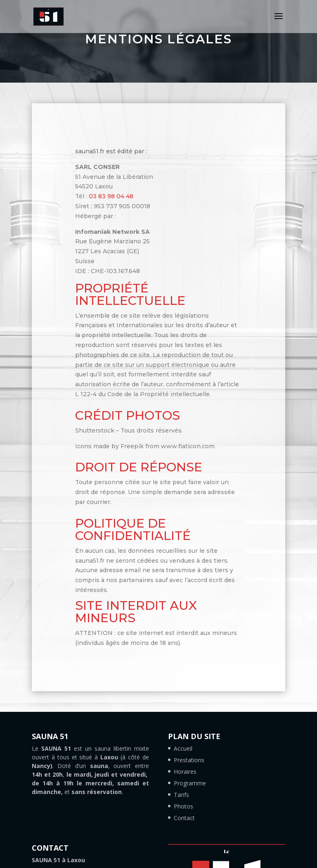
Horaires (185, 772)
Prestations (189, 760)
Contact (184, 818)
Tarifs (181, 795)
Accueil (183, 748)
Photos (183, 806)
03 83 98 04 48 (111, 196)
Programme (190, 783)
